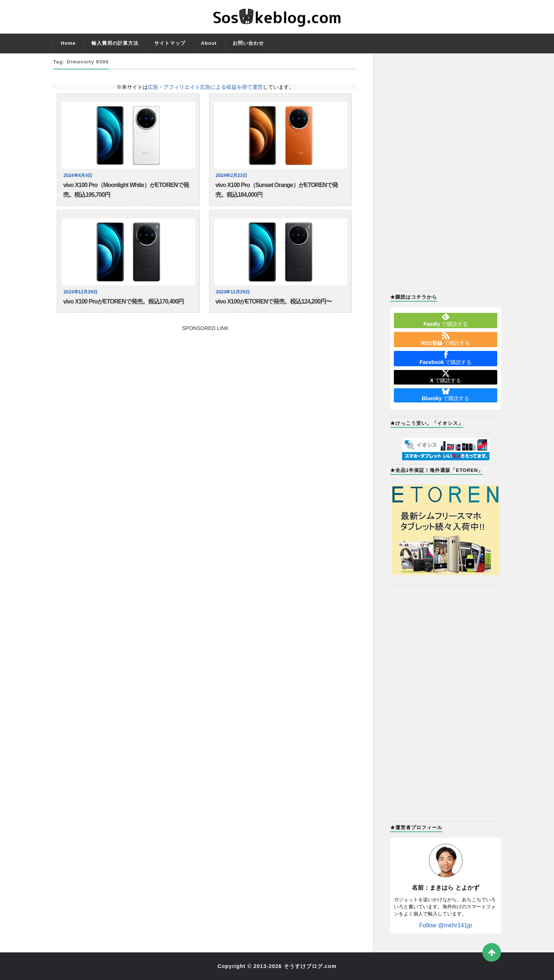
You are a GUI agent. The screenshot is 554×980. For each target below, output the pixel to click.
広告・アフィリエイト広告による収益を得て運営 (205, 87)
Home (68, 43)
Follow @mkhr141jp (446, 925)
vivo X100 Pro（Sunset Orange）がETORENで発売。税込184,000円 (277, 191)
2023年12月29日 (81, 293)
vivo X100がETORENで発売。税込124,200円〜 (273, 303)
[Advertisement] (205, 386)
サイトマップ (170, 43)
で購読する (445, 320)
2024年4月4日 (79, 175)
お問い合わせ (248, 43)
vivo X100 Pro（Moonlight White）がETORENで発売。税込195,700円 (126, 191)
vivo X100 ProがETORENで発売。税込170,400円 (123, 303)
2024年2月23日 (232, 175)
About (209, 43)
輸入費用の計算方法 (115, 43)
